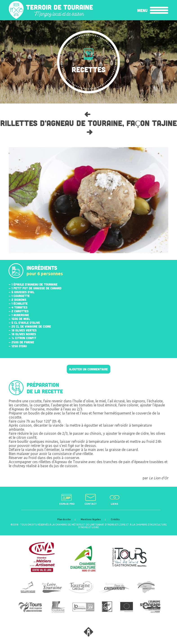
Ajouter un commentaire (88, 369)
